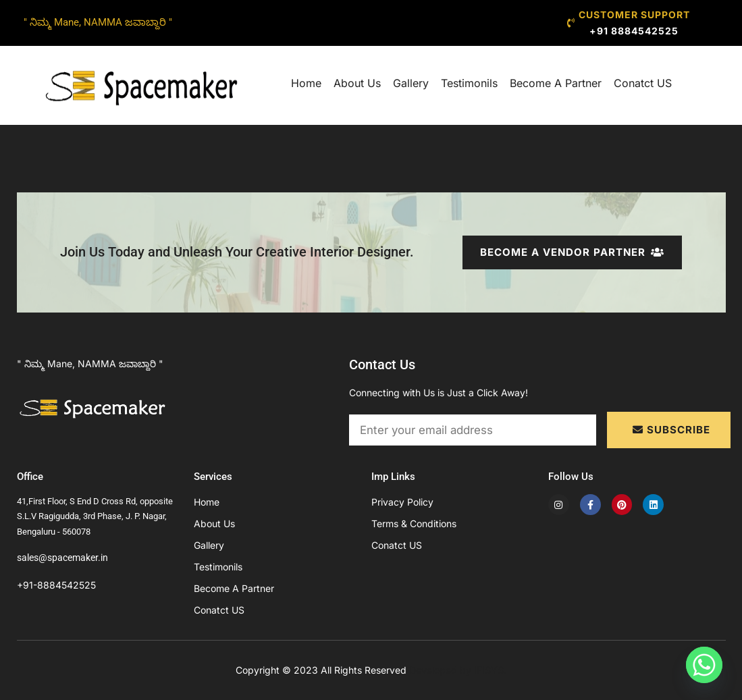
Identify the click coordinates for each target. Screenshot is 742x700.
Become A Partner (556, 83)
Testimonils (469, 83)
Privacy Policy (402, 502)
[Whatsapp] (704, 665)
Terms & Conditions (414, 523)
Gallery (411, 83)
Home (306, 83)
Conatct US (643, 83)
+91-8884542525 (56, 585)
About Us (357, 83)
